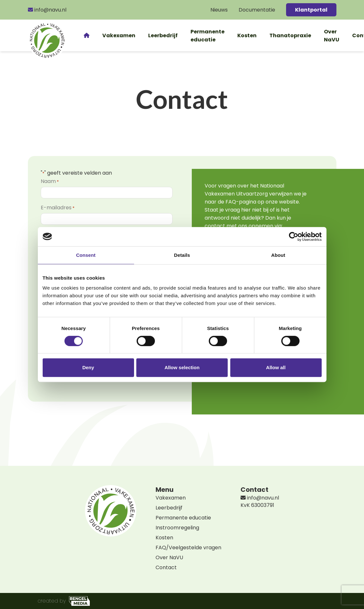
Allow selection (182, 367)
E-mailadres (58, 208)
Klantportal (311, 10)
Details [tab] (182, 255)
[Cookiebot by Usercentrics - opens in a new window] (294, 237)
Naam (50, 181)
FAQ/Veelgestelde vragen (188, 548)
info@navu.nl (47, 10)
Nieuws (219, 10)
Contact (166, 567)
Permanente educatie (207, 36)
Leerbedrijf (163, 35)
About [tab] (278, 255)
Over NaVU (332, 36)
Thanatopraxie (290, 35)
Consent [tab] (86, 255)
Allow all (276, 367)
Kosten (247, 35)
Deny (88, 367)
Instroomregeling (177, 528)
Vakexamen (119, 35)
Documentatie (257, 10)
